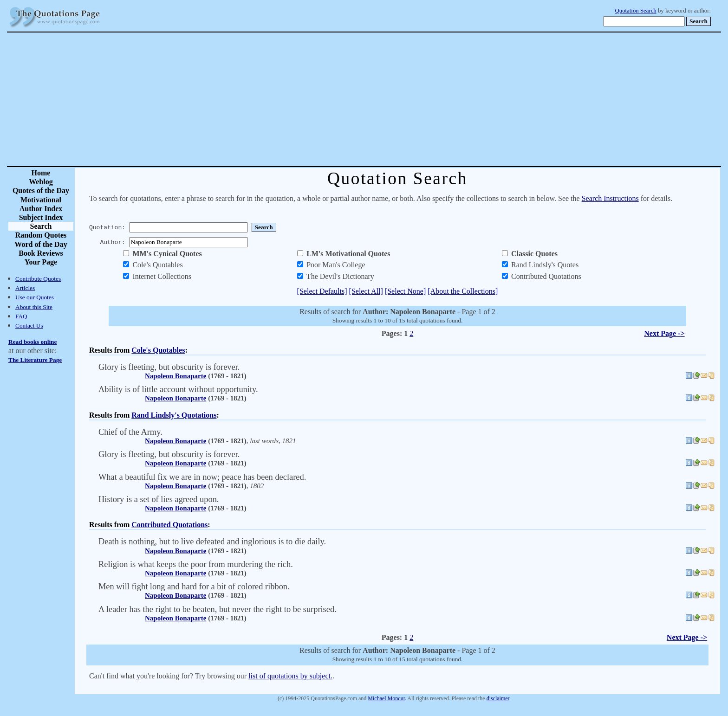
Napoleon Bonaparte (175, 376)
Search (41, 226)
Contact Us (29, 326)
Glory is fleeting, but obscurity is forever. (169, 367)
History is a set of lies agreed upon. (159, 499)
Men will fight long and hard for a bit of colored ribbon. (194, 587)
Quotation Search (636, 11)
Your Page (41, 262)
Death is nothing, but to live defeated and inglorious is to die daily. (212, 542)
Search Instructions (610, 198)
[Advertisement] (396, 99)
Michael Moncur (386, 698)
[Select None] (405, 291)
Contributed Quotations (169, 525)
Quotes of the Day (41, 190)
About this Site (34, 307)
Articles (25, 288)
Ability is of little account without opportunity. (178, 389)
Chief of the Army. (130, 432)
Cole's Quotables (158, 350)
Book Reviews (41, 253)
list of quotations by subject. (290, 676)
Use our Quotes (35, 297)
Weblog (41, 182)
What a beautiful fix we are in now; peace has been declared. (202, 477)
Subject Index (41, 217)
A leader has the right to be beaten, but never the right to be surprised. (218, 609)
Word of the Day (41, 244)
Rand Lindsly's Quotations (174, 415)
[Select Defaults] (322, 291)
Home (41, 173)
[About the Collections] (463, 291)
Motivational (41, 200)
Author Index (41, 209)
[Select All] (366, 291)
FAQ (21, 316)
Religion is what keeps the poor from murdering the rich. (196, 564)
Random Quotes (41, 235)
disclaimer (498, 698)
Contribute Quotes (38, 279)
